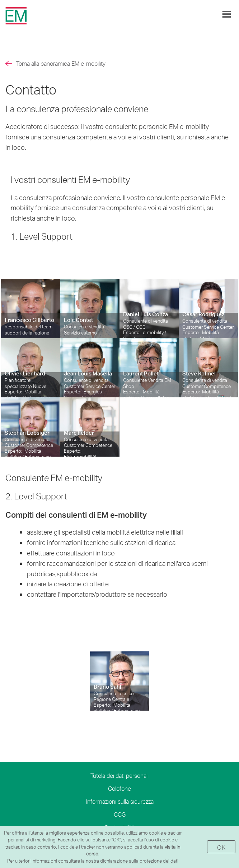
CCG (120, 814)
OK (221, 847)
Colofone (119, 788)
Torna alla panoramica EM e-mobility (61, 63)
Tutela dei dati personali (119, 775)
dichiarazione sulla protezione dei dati (139, 861)
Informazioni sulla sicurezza (120, 801)
